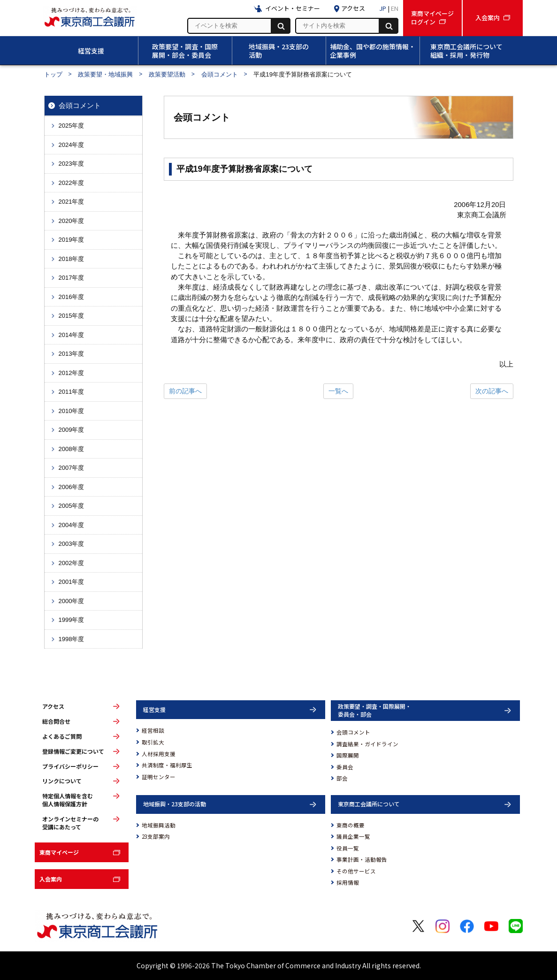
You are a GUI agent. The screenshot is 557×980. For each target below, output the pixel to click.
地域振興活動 (159, 825)
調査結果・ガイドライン (367, 744)
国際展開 (348, 755)
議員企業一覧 (353, 836)
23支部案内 (156, 836)
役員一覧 (348, 848)
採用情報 (348, 882)
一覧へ (338, 391)
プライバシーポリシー (70, 766)
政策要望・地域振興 (105, 74)
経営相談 (153, 730)
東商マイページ (59, 852)
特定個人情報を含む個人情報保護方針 (68, 800)
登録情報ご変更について (73, 751)
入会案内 (51, 879)
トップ (53, 74)
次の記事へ (492, 391)
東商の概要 (351, 825)
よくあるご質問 (62, 736)
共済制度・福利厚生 (167, 765)
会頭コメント (220, 74)
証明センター (159, 777)
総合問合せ (56, 721)
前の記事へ (185, 391)
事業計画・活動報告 (362, 859)
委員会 (345, 767)
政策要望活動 (167, 74)
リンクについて (62, 781)
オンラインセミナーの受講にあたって (70, 823)
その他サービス (356, 871)
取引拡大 (153, 742)
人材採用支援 (159, 754)
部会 (342, 778)
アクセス (53, 706)
